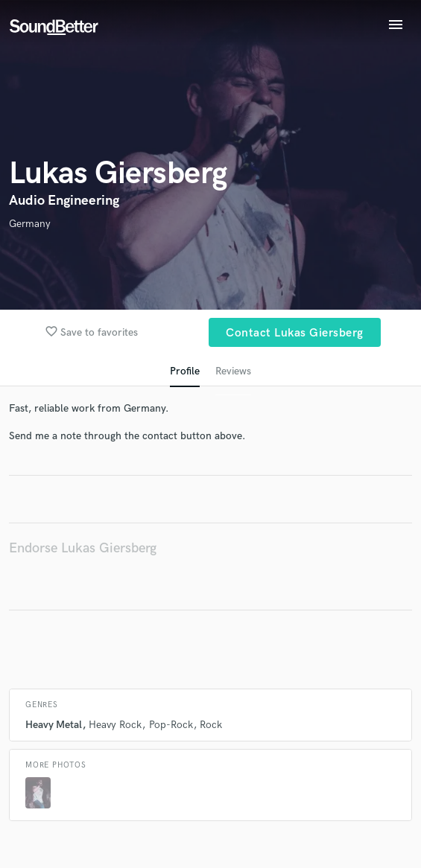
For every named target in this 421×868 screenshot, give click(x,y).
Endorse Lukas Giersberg (83, 548)
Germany (30, 224)
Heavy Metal (54, 725)
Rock (211, 725)
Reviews (233, 371)
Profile (185, 371)
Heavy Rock (115, 725)
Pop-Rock (171, 725)
